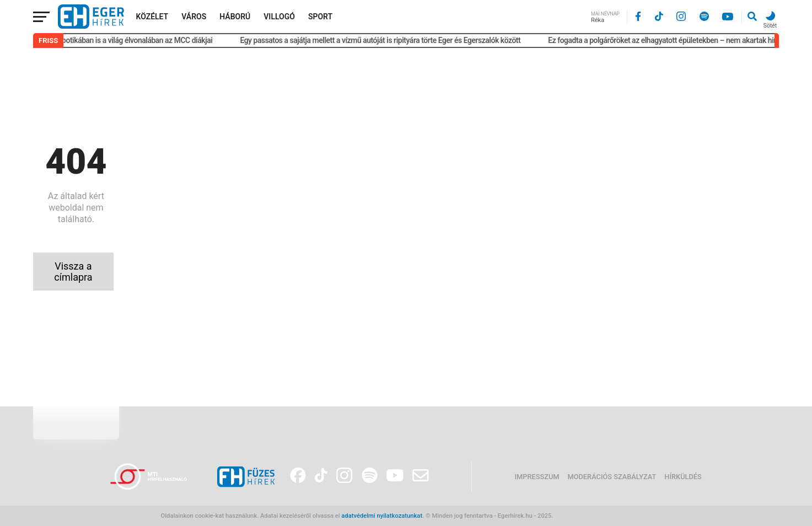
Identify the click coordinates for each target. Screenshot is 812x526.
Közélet (152, 17)
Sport (320, 17)
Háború (235, 17)
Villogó (279, 17)
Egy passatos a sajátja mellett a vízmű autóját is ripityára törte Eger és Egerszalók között (383, 40)
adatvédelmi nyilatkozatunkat (382, 516)
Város (194, 17)
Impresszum (537, 477)
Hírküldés (683, 477)
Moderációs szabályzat (612, 477)
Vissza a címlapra (73, 272)
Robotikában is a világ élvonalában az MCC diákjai (135, 40)
